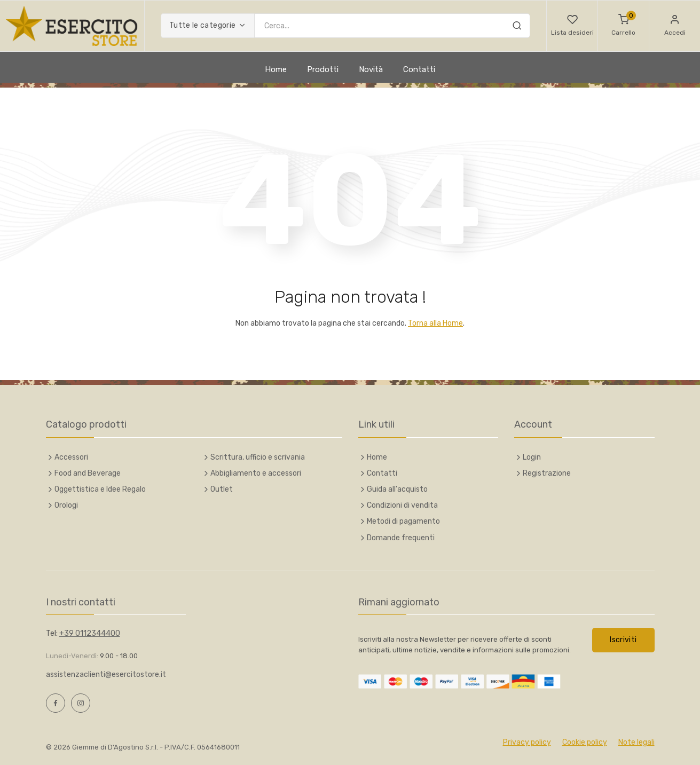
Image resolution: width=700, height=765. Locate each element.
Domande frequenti (401, 538)
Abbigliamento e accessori (256, 473)
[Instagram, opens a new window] (81, 703)
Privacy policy (527, 742)
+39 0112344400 (90, 633)
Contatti (419, 69)
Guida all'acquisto (397, 489)
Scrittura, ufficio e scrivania (258, 457)
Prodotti (323, 69)
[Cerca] (517, 27)
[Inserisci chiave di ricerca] (392, 26)
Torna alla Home (435, 323)
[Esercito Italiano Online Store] (72, 26)
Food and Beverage (88, 473)
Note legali (636, 742)
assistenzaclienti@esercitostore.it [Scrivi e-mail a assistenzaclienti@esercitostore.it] (106, 675)
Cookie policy (585, 742)
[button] (572, 26)
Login (532, 457)
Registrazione (547, 473)
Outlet (222, 489)
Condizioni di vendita (402, 505)
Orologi (66, 505)
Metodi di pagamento (403, 521)
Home (276, 69)
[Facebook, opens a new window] (56, 703)
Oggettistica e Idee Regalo (100, 489)
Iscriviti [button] (623, 640)
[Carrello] (623, 26)
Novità (371, 69)
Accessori (71, 457)
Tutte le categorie (202, 25)
